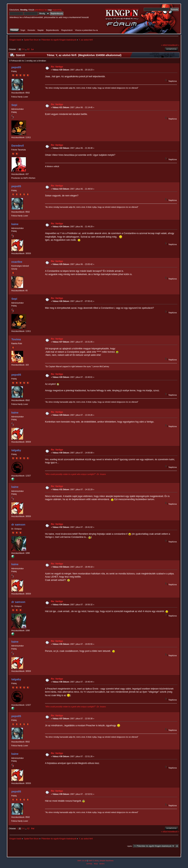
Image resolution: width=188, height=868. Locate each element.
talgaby (16, 450)
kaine (15, 224)
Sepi (14, 105)
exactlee (17, 262)
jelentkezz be (41, 10)
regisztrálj (57, 10)
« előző (164, 45)
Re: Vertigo (57, 67)
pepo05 (16, 67)
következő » (174, 45)
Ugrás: (130, 846)
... (26, 49)
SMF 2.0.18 (82, 861)
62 (28, 49)
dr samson (18, 524)
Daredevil (18, 146)
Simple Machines (106, 861)
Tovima (16, 339)
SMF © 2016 (93, 861)
